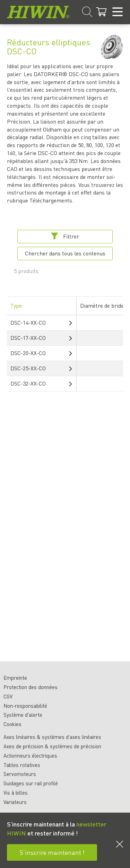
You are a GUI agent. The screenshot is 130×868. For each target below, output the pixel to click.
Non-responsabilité (25, 706)
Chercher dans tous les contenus (65, 253)
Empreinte (15, 678)
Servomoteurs (20, 774)
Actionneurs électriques (30, 756)
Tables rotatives (22, 765)
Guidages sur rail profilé (31, 783)
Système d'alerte (23, 715)
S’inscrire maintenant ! (52, 852)
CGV (8, 696)
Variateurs (15, 802)
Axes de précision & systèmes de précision (52, 746)
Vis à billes (16, 793)
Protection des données (31, 687)
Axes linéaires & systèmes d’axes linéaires (52, 737)
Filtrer (65, 236)
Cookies (12, 724)
